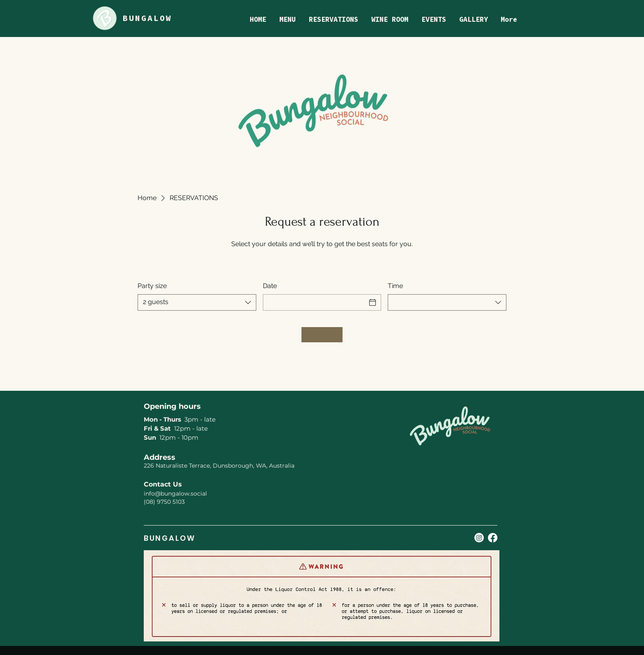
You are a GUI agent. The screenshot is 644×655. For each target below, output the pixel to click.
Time (395, 286)
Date (270, 286)
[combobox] (197, 302)
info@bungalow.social (175, 494)
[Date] (315, 302)
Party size (152, 286)
